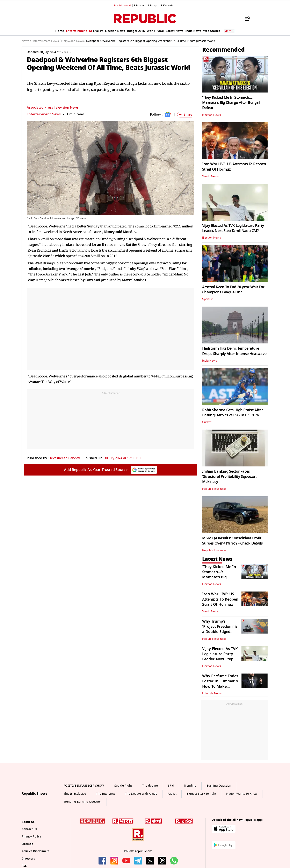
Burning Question (219, 786)
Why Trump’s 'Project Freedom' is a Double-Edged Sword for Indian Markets (220, 632)
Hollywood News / (73, 41)
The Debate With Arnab (141, 794)
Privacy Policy (31, 837)
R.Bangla (153, 6)
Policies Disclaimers (35, 851)
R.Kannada (167, 6)
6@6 (171, 786)
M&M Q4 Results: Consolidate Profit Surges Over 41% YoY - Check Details (232, 541)
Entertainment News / (46, 41)
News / (26, 41)
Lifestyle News (212, 693)
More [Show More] (229, 31)
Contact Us (29, 829)
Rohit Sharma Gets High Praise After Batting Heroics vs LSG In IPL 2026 (233, 413)
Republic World (122, 6)
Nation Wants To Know (242, 794)
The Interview (106, 794)
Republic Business (214, 489)
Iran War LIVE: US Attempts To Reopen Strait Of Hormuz (234, 167)
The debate (150, 786)
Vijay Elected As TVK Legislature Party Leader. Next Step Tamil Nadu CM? (233, 228)
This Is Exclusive (75, 794)
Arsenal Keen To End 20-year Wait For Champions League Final (233, 290)
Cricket (207, 422)
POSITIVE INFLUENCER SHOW (84, 786)
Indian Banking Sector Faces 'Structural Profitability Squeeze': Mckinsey (229, 477)
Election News (212, 115)
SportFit (207, 299)
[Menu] (245, 19)
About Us (28, 822)
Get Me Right (123, 786)
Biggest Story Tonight (201, 794)
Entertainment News (44, 114)
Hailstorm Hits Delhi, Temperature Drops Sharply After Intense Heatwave (234, 351)
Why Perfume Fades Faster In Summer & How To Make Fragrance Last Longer (220, 686)
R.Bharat (139, 6)
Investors (28, 859)
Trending (190, 786)
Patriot (172, 794)
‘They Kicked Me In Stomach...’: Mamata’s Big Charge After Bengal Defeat (231, 103)
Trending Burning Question (83, 802)
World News (210, 176)
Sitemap (27, 844)
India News (210, 361)
